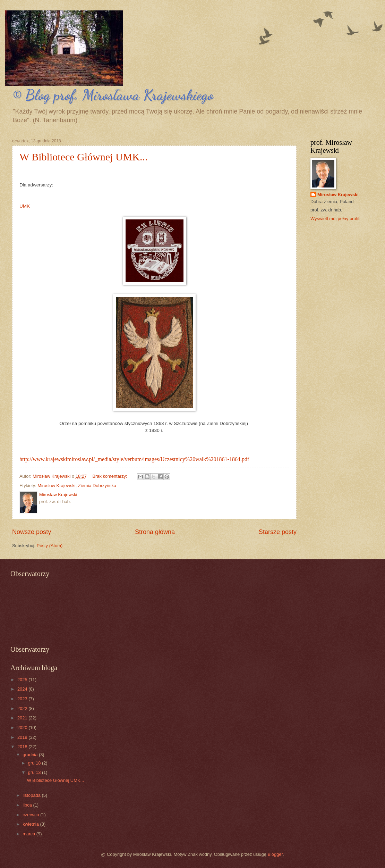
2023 (23, 699)
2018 (23, 747)
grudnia (31, 755)
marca (29, 834)
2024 (23, 689)
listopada (32, 795)
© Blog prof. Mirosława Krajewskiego (113, 95)
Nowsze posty (32, 532)
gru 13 (35, 772)
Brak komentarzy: (110, 476)
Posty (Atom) (50, 546)
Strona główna (155, 532)
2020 (23, 728)
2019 (23, 737)
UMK (25, 206)
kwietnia (31, 824)
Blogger (275, 854)
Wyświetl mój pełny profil (335, 219)
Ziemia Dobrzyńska (97, 486)
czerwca (31, 815)
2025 (23, 680)
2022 (23, 708)
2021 (23, 718)
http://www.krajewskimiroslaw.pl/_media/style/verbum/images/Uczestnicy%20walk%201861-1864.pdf (134, 459)
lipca (28, 805)
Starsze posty (278, 532)
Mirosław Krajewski (56, 486)
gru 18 (35, 763)
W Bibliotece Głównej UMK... (83, 157)
